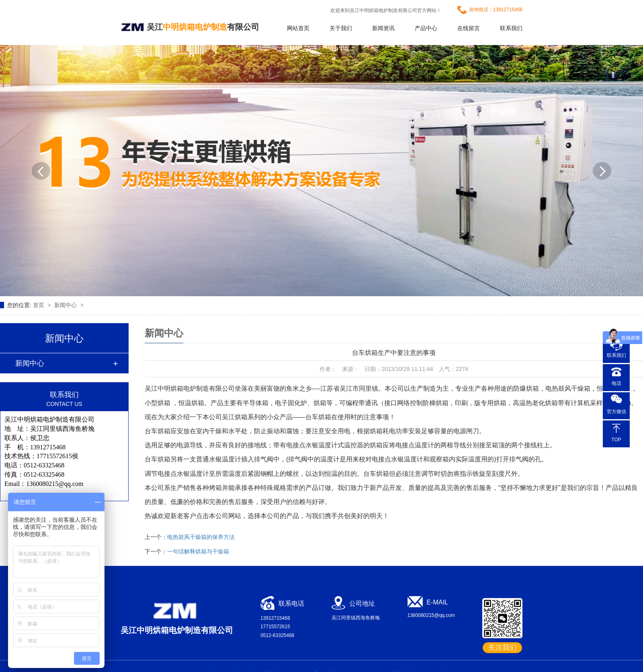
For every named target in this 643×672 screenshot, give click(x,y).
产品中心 (426, 28)
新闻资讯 (383, 28)
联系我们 (511, 28)
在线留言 (469, 28)
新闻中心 (66, 305)
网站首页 (298, 28)
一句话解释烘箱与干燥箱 (198, 551)
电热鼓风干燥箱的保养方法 (201, 537)
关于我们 (341, 28)
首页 (39, 305)
